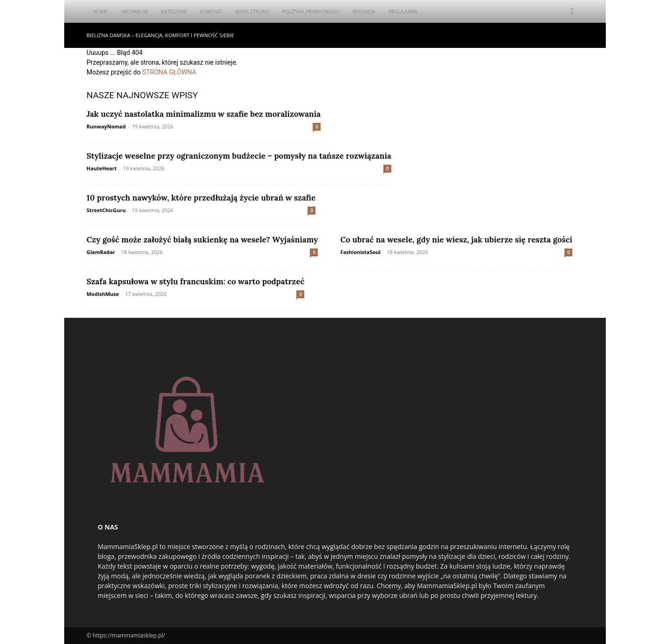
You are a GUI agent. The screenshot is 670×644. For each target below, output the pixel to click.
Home (100, 11)
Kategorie (174, 11)
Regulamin (403, 11)
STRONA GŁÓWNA (169, 72)
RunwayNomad (106, 126)
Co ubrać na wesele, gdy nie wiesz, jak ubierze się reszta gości (456, 240)
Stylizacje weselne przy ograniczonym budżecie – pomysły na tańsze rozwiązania (239, 156)
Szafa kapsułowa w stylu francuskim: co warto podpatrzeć (195, 282)
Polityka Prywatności (311, 11)
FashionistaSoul (360, 252)
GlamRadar (101, 252)
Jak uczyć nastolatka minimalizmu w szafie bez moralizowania (204, 114)
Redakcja (364, 11)
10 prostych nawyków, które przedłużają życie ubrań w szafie (201, 198)
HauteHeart (102, 168)
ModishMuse (103, 294)
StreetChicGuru (106, 210)
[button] (572, 12)
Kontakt (211, 11)
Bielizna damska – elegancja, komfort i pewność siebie (160, 35)
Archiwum (134, 11)
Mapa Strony (252, 11)
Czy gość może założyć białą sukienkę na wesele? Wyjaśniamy (202, 240)
